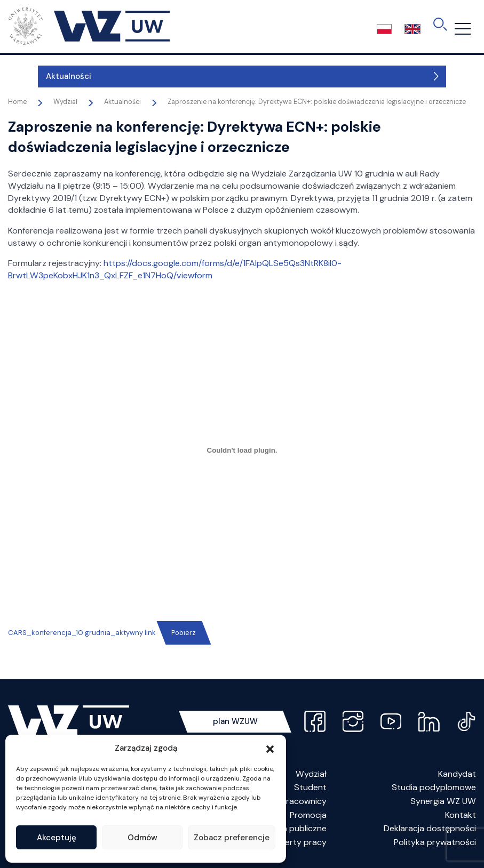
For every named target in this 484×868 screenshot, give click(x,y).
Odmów (142, 838)
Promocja (308, 815)
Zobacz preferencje (232, 838)
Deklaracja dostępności (430, 828)
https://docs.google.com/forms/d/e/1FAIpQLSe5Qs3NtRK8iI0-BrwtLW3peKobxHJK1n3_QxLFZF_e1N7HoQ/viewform (175, 269)
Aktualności (39, 76)
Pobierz (184, 633)
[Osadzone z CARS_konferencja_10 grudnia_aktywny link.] (242, 451)
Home (17, 102)
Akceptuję (57, 838)
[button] (270, 748)
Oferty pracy (301, 842)
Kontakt (461, 815)
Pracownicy (304, 801)
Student (310, 787)
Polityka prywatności (435, 842)
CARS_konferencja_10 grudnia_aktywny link (82, 633)
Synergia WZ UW (443, 801)
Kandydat (457, 774)
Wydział (311, 774)
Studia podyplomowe (434, 787)
